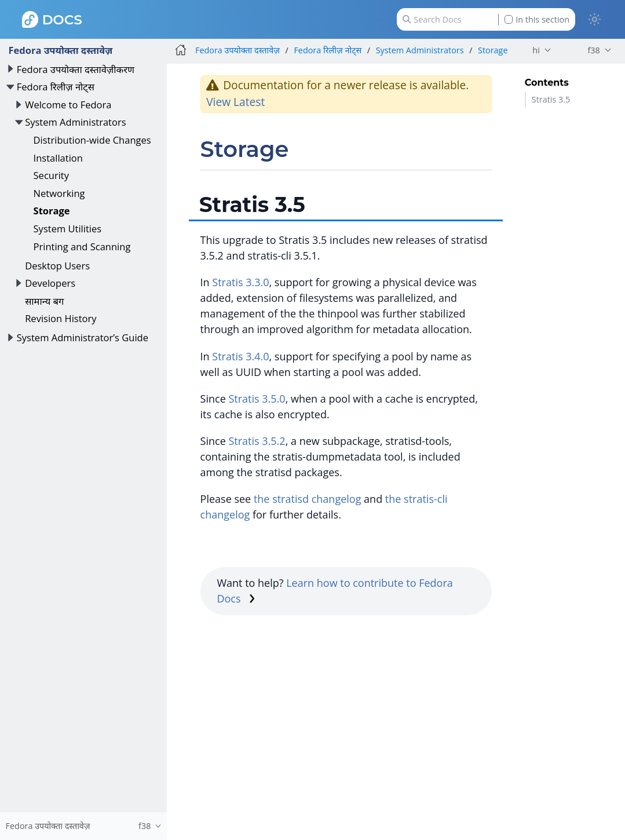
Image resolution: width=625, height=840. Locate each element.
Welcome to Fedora (68, 105)
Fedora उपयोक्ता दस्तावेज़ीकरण (76, 69)
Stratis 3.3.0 (240, 282)
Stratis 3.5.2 (257, 441)
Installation (58, 158)
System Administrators (75, 122)
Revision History (61, 318)
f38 (593, 50)
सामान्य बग (44, 301)
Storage (52, 211)
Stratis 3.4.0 (240, 356)
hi (536, 50)
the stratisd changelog (308, 499)
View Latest (235, 102)
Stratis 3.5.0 (257, 399)
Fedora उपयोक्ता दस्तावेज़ (60, 50)
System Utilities (68, 229)
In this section (537, 19)
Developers (50, 283)
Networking (59, 193)
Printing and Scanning (82, 246)
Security (51, 175)
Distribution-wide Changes (92, 140)
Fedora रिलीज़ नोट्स (56, 87)
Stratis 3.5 (551, 99)
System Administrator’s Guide (83, 337)
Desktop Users (57, 266)
